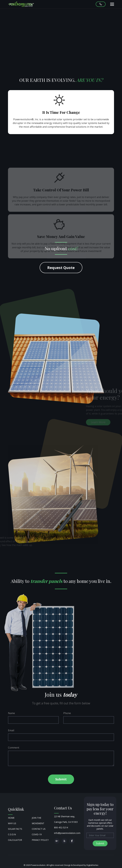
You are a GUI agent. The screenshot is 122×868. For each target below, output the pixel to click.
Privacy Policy (40, 840)
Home (11, 818)
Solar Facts (15, 829)
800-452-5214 (61, 827)
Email (11, 730)
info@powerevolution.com (67, 833)
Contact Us (39, 829)
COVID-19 (37, 834)
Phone (67, 713)
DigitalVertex (92, 865)
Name (11, 713)
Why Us (12, 823)
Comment (14, 748)
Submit (61, 779)
